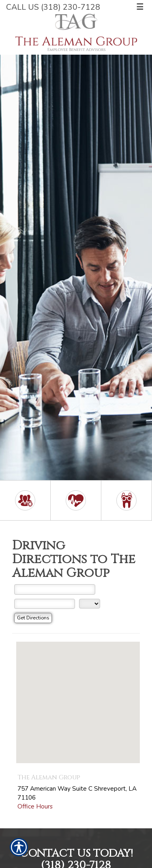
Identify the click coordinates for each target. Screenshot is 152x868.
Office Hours (35, 806)
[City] (45, 604)
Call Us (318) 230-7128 (53, 7)
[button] (78, 695)
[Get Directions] (33, 618)
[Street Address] (55, 589)
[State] (90, 604)
